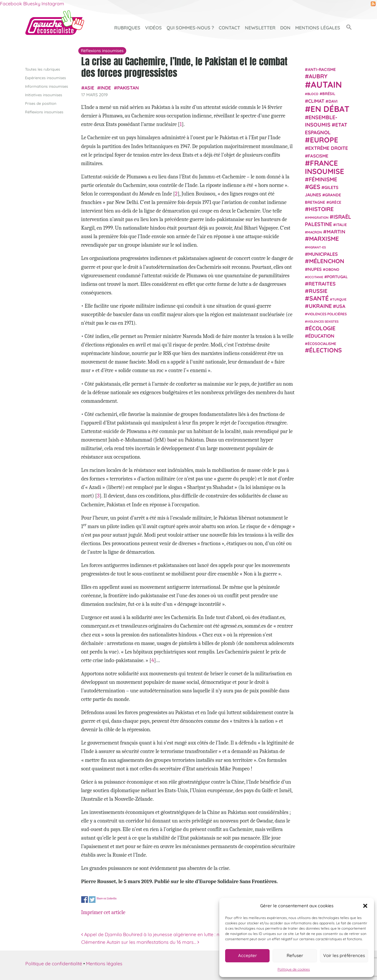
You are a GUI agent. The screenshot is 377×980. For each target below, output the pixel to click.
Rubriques (127, 28)
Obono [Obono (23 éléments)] (332, 269)
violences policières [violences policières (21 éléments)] (327, 314)
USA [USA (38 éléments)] (341, 306)
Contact (229, 28)
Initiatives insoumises (44, 95)
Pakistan (128, 88)
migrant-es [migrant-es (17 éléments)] (316, 247)
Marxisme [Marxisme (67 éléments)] (324, 239)
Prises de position (41, 103)
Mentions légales (318, 28)
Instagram (53, 4)
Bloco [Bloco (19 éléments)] (313, 94)
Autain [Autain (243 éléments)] (326, 84)
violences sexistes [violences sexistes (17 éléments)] (323, 321)
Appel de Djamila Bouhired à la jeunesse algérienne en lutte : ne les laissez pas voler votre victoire (188, 934)
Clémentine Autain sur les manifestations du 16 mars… (140, 942)
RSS (373, 4)
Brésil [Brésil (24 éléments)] (329, 94)
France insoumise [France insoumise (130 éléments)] (324, 167)
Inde (106, 88)
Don (285, 28)
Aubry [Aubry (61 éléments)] (318, 76)
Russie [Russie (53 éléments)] (318, 291)
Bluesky (32, 4)
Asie (89, 88)
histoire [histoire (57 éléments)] (321, 209)
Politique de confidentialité (54, 964)
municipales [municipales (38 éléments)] (323, 254)
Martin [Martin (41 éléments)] (336, 232)
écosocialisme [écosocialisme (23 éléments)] (322, 344)
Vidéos (153, 28)
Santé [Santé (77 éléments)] (319, 298)
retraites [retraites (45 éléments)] (322, 284)
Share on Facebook (85, 899)
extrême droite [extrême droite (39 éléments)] (328, 148)
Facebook (11, 4)
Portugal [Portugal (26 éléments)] (337, 277)
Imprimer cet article (103, 912)
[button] (365, 906)
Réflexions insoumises (44, 112)
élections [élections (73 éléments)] (325, 350)
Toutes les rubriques (43, 69)
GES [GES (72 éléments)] (315, 187)
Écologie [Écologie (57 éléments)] (322, 328)
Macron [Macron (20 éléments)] (315, 232)
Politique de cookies (294, 969)
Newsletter (260, 28)
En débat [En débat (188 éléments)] (330, 109)
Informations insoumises (46, 86)
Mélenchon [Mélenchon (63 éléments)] (327, 261)
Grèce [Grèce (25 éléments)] (335, 202)
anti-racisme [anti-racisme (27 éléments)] (322, 69)
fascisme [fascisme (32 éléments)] (318, 156)
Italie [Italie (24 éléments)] (341, 225)
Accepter (248, 955)
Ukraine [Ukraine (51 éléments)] (320, 306)
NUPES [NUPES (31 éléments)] (315, 269)
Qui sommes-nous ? (190, 28)
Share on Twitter (92, 899)
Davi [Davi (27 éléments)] (333, 101)
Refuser (295, 955)
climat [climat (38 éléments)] (316, 101)
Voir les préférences (344, 955)
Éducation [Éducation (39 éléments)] (321, 336)
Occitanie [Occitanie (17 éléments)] (315, 277)
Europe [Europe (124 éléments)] (324, 140)
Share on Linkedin (107, 898)
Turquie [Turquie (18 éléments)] (339, 299)
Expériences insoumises (45, 78)
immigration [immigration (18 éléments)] (318, 218)
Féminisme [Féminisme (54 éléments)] (323, 179)
